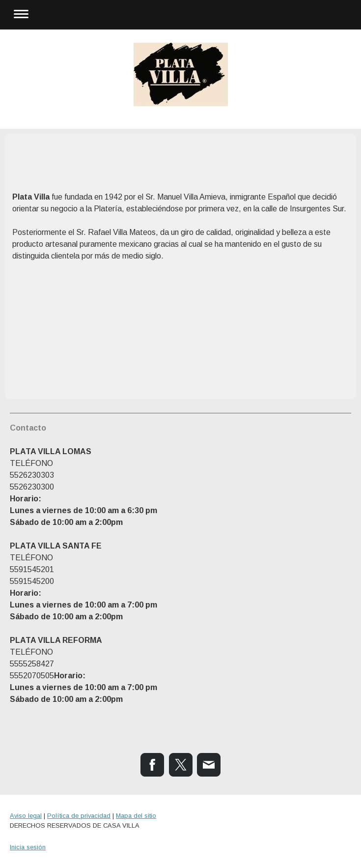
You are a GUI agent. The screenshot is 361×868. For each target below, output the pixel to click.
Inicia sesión (28, 847)
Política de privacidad (79, 816)
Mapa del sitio (136, 816)
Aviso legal (26, 816)
